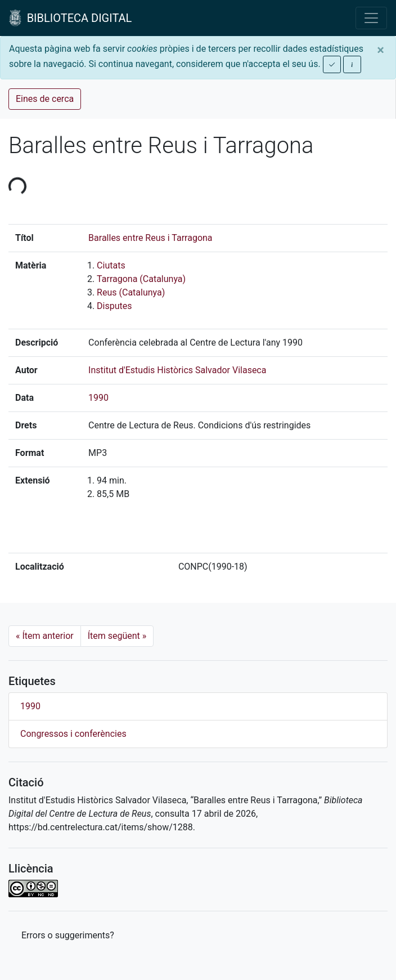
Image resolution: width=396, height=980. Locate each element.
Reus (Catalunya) (131, 292)
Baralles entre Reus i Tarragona (150, 238)
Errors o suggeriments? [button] (68, 935)
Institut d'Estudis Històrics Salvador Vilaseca (177, 370)
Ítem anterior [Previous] (45, 636)
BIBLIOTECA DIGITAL (70, 18)
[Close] (381, 50)
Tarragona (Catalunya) (141, 279)
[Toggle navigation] (371, 18)
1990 (98, 398)
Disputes (114, 306)
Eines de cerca (45, 99)
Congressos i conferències (73, 734)
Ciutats (111, 265)
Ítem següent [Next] (117, 636)
